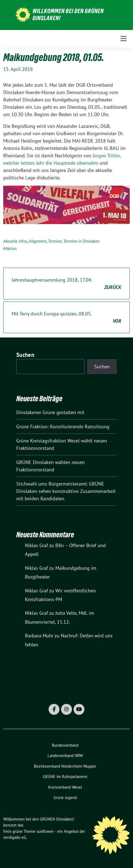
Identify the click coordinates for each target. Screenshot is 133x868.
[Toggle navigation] (123, 39)
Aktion (11, 248)
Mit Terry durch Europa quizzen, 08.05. (66, 318)
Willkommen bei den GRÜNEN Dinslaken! (68, 14)
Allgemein (38, 241)
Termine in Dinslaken (82, 241)
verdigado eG (15, 837)
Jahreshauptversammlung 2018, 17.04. (66, 284)
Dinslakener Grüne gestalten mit (50, 412)
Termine (55, 241)
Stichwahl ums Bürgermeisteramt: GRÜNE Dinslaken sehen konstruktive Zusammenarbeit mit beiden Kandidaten (66, 491)
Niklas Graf (37, 545)
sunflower (45, 831)
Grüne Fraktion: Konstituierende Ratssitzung (63, 427)
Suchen (25, 355)
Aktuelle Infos (15, 241)
